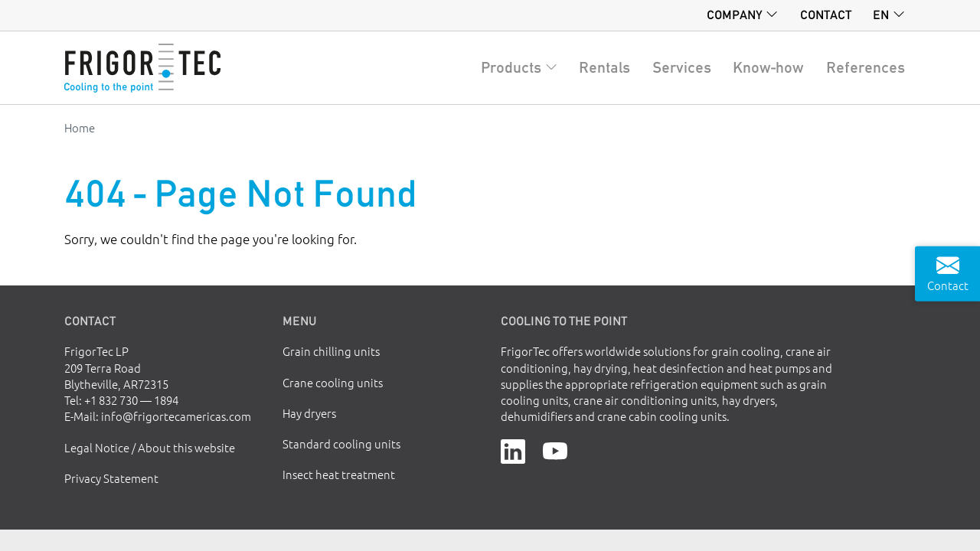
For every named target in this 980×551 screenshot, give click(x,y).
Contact (826, 15)
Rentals (604, 67)
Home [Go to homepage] (80, 127)
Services (682, 67)
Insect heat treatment (339, 474)
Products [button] (511, 67)
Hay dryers (309, 413)
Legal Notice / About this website (150, 447)
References (866, 67)
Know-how (768, 67)
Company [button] (735, 15)
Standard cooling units (341, 443)
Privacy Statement (111, 478)
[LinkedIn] (513, 450)
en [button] (881, 15)
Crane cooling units (333, 382)
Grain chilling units (331, 351)
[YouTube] (555, 450)
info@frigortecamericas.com (176, 416)
